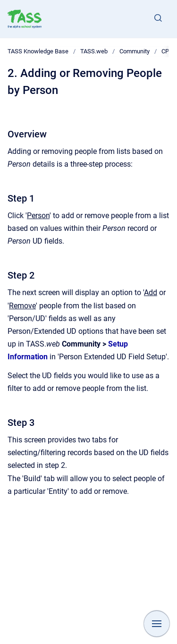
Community (135, 51)
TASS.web (94, 51)
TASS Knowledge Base (38, 51)
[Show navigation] (157, 624)
